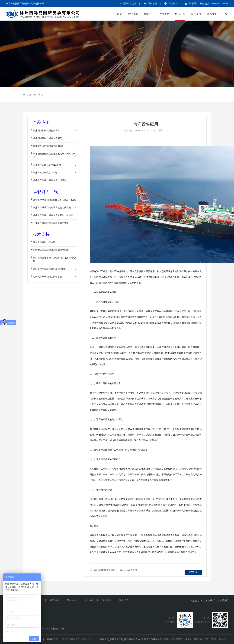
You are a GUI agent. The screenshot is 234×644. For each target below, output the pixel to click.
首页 (119, 14)
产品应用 (41, 122)
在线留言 (173, 3)
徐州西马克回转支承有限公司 (76, 639)
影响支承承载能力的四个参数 (48, 277)
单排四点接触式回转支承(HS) (48, 138)
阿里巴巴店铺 (129, 3)
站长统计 (224, 639)
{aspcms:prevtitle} (102, 570)
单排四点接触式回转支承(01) (47, 130)
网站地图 (152, 3)
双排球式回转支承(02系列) (46, 173)
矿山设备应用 (126, 570)
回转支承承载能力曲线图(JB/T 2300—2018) (55, 200)
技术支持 (196, 14)
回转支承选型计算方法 (44, 242)
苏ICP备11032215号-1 (205, 639)
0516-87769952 (220, 3)
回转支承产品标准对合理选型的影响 (51, 250)
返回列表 (193, 572)
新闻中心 (149, 14)
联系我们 (194, 3)
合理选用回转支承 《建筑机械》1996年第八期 (55, 259)
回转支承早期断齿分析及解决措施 (50, 269)
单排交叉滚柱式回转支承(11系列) (50, 180)
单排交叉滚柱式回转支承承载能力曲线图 (53, 215)
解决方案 (180, 14)
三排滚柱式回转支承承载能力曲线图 (51, 223)
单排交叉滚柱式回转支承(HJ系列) (50, 146)
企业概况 (133, 14)
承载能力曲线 (45, 192)
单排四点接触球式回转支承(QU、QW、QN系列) (54, 155)
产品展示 (164, 14)
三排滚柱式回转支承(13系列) (47, 165)
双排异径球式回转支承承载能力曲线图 (52, 207)
